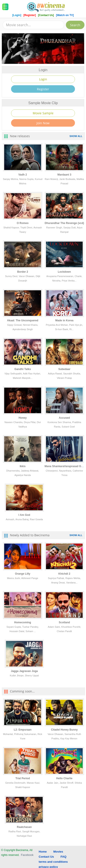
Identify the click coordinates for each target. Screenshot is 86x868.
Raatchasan (24, 827)
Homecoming (23, 622)
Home (43, 852)
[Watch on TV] (65, 15)
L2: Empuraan (23, 730)
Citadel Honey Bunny (64, 730)
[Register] (30, 15)
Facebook (27, 855)
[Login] (17, 15)
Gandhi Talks (23, 369)
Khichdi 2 (64, 574)
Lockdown (64, 272)
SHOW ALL (76, 136)
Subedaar (64, 369)
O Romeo (23, 223)
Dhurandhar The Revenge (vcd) (64, 223)
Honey (23, 418)
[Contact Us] (46, 15)
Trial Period (23, 778)
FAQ (64, 857)
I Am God (24, 515)
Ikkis (23, 466)
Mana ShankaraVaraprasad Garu (65, 466)
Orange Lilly (23, 574)
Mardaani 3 (64, 175)
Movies (58, 852)
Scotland (64, 622)
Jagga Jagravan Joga (24, 671)
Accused (64, 418)
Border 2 (23, 272)
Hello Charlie (64, 778)
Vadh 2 (23, 175)
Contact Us (46, 857)
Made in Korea (64, 320)
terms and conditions (53, 862)
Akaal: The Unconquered (23, 320)
